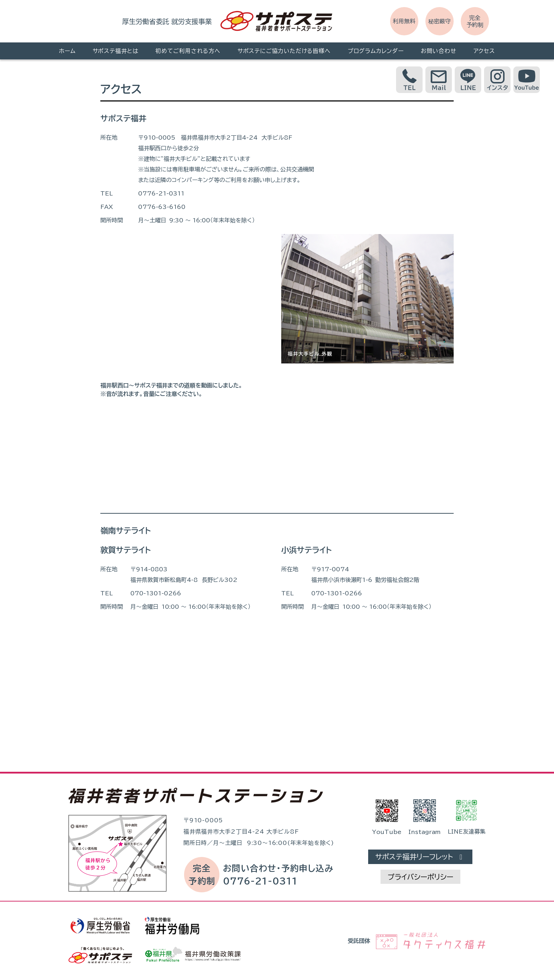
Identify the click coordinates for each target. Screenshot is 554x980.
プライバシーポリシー (420, 877)
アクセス (484, 51)
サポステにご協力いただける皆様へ (284, 51)
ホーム (67, 51)
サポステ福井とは (116, 51)
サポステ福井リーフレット (420, 857)
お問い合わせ (439, 51)
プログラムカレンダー (376, 51)
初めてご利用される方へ (188, 51)
